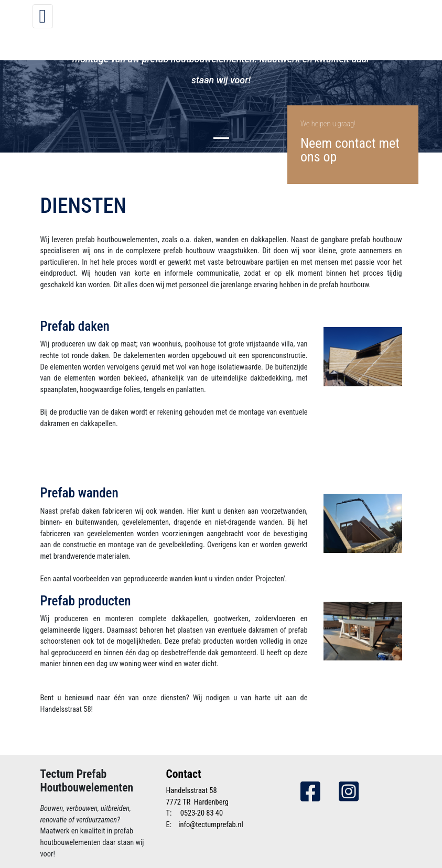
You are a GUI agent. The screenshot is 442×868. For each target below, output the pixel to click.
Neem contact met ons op (350, 150)
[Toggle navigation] (43, 16)
